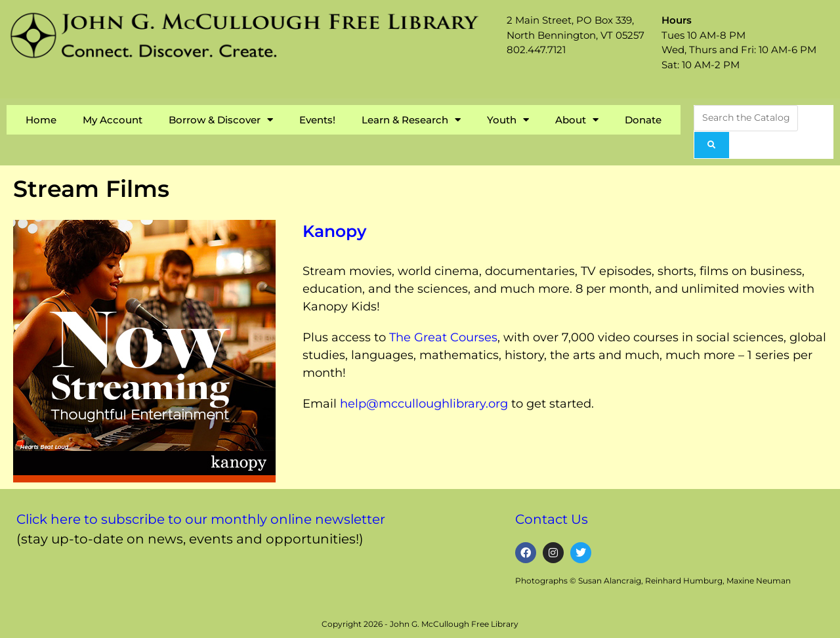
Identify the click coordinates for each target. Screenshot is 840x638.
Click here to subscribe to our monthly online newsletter (201, 519)
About (577, 120)
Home (41, 120)
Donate (643, 120)
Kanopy (334, 231)
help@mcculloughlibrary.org (424, 404)
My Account (113, 120)
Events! (317, 120)
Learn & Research (411, 120)
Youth (508, 120)
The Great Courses (443, 337)
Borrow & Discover (221, 120)
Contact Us (552, 519)
